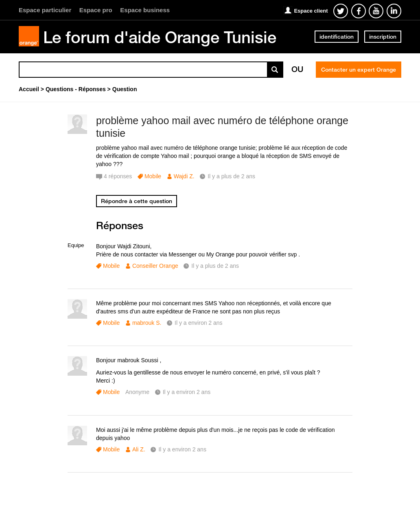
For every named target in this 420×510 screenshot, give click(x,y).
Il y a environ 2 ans (199, 323)
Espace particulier (45, 10)
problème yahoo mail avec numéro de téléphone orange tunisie (222, 127)
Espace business (145, 10)
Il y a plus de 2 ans (215, 266)
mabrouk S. (147, 323)
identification (337, 37)
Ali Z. (139, 449)
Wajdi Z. (184, 176)
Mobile (153, 176)
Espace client (311, 11)
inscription (383, 37)
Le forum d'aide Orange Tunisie (160, 37)
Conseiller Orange (155, 266)
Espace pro (96, 10)
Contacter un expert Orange (359, 70)
